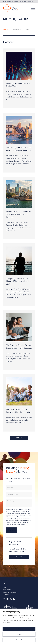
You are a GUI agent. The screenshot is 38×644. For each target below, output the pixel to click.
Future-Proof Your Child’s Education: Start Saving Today (18, 411)
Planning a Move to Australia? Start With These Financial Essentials (18, 214)
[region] (19, 626)
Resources (16, 30)
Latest (6, 30)
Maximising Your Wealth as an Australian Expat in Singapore (19, 149)
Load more (19, 438)
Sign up (19, 557)
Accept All (19, 629)
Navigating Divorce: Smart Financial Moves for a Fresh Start (18, 281)
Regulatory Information (10, 592)
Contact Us (6, 595)
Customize (19, 634)
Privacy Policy (7, 590)
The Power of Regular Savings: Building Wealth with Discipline (19, 347)
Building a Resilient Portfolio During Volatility (18, 85)
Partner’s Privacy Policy (12, 519)
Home (4, 587)
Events (27, 30)
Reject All (19, 640)
